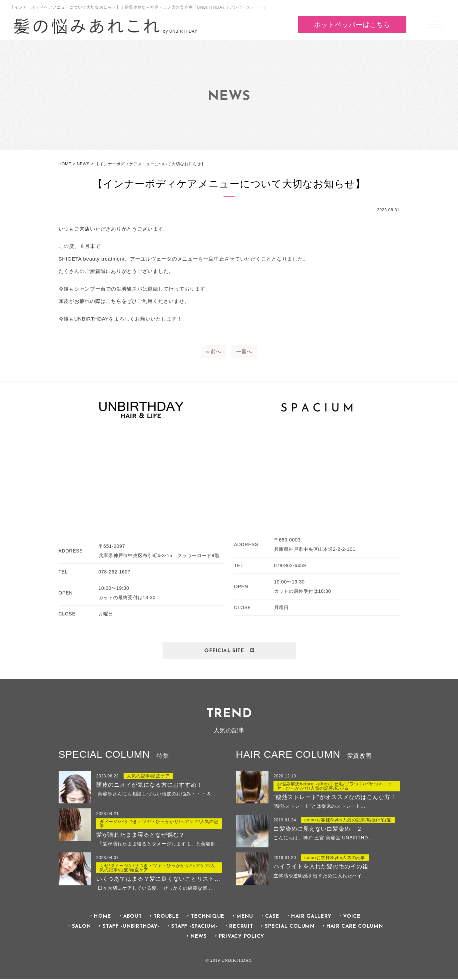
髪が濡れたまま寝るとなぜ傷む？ (141, 835)
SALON (81, 927)
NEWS (199, 938)
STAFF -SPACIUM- (194, 927)
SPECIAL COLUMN (290, 927)
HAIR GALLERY (311, 917)
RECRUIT (241, 927)
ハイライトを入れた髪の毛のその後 (321, 867)
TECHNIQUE (208, 917)
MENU (245, 917)
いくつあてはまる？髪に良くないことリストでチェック (159, 880)
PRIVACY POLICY (242, 938)
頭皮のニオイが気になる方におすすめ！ (150, 785)
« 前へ (214, 351)
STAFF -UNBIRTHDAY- (131, 927)
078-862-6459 (290, 565)
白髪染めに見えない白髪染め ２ (318, 829)
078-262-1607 (115, 572)
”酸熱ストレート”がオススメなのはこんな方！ (335, 797)
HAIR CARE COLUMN (355, 927)
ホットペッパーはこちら (352, 25)
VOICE (352, 917)
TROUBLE (166, 917)
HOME (103, 917)
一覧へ (244, 351)
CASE (272, 917)
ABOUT (133, 917)
